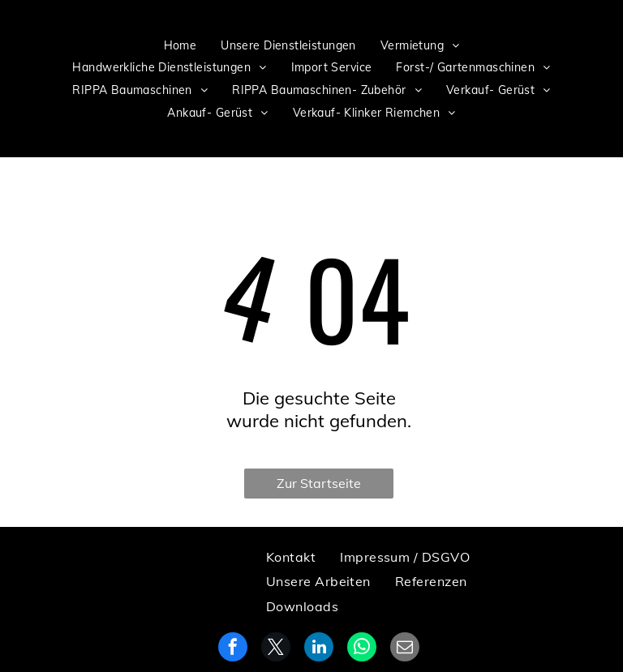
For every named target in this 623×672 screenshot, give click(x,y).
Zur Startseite (319, 483)
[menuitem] (180, 45)
